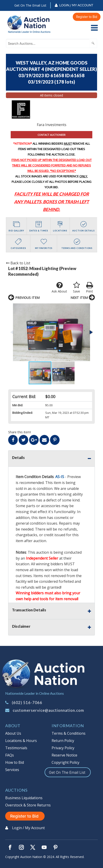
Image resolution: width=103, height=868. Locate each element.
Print (89, 288)
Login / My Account (76, 5)
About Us (13, 733)
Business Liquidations (24, 798)
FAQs (10, 755)
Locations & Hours (21, 741)
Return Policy (63, 741)
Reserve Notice (64, 755)
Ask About (59, 288)
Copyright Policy (65, 762)
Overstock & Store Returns (28, 805)
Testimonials (16, 748)
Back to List (18, 263)
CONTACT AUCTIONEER (51, 135)
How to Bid (15, 762)
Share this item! (20, 432)
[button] (91, 332)
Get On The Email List (30, 5)
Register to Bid (87, 17)
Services (12, 770)
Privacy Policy (63, 748)
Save (77, 288)
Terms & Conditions (69, 733)
